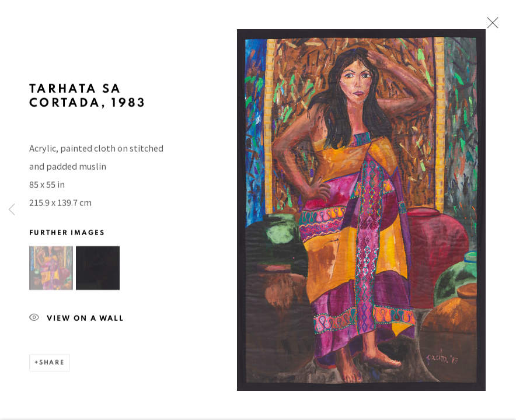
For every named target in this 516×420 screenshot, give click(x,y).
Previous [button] (12, 210)
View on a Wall (77, 323)
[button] (51, 272)
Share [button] (52, 367)
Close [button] (490, 26)
